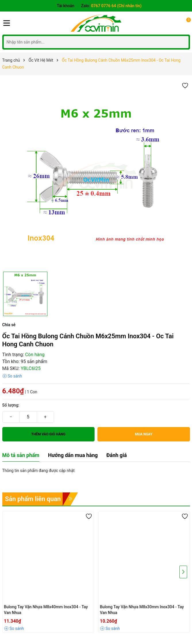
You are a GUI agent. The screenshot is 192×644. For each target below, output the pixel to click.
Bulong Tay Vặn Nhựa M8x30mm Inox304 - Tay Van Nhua (142, 610)
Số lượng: (11, 405)
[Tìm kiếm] (183, 42)
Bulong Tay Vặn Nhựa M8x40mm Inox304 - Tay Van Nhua (46, 610)
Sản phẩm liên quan (33, 499)
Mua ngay (144, 434)
